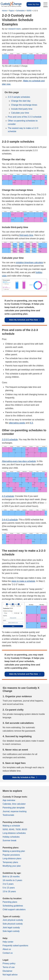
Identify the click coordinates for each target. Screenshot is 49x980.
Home (4, 11)
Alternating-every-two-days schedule (19, 461)
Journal (6, 811)
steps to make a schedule (23, 581)
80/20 (24, 829)
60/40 (12, 829)
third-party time (26, 235)
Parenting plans (10, 902)
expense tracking (18, 811)
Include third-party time (22, 109)
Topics (11, 11)
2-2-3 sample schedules (19, 97)
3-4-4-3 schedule (10, 520)
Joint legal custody (11, 928)
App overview (9, 800)
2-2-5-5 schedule (10, 439)
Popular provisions (11, 855)
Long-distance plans (12, 859)
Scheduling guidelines (13, 906)
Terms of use (9, 967)
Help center (8, 942)
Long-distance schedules (14, 833)
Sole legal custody (11, 931)
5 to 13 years (9, 888)
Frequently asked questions (15, 946)
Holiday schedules (11, 837)
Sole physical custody (13, 924)
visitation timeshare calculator (29, 263)
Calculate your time (20, 113)
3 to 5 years (8, 884)
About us (7, 949)
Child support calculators (14, 909)
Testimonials (8, 815)
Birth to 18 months (11, 877)
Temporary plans (10, 862)
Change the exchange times (24, 105)
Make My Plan (34, 4)
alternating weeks (17, 423)
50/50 (29, 11)
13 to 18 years (9, 891)
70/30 (18, 829)
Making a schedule (11, 826)
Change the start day (21, 101)
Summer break (9, 840)
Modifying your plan (12, 866)
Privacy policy (9, 963)
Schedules (20, 11)
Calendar (7, 804)
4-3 (31, 423)
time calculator (19, 804)
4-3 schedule (8, 496)
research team (15, 29)
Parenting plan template (14, 808)
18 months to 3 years (12, 880)
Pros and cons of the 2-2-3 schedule (25, 117)
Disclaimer (8, 971)
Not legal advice (10, 975)
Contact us (8, 953)
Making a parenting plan (14, 851)
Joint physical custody (13, 920)
